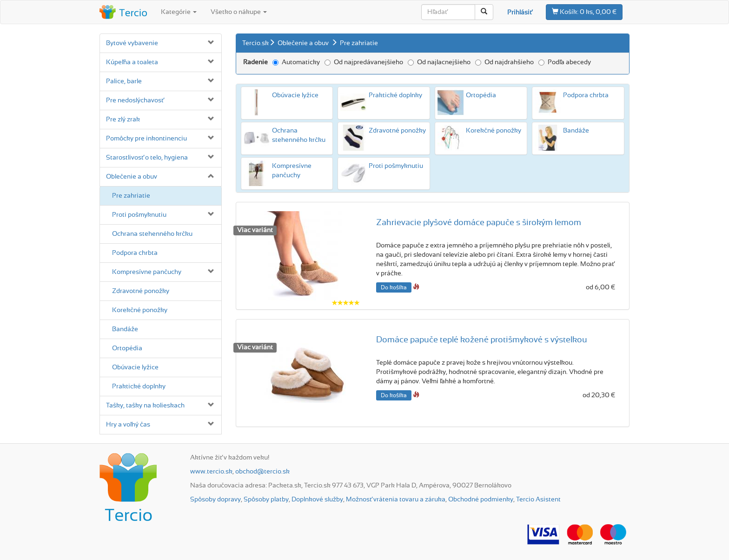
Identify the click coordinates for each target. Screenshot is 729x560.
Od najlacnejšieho (439, 62)
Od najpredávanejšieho (364, 62)
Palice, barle (124, 81)
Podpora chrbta (135, 253)
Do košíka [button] (394, 287)
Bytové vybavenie (132, 43)
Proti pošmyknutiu (139, 215)
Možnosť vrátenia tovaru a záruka (396, 500)
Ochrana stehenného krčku (152, 234)
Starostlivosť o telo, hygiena (147, 158)
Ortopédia (127, 348)
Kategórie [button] (179, 12)
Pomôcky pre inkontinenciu (146, 139)
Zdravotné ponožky (141, 291)
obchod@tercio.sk (262, 472)
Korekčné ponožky (140, 310)
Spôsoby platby (266, 500)
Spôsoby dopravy (215, 500)
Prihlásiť (520, 13)
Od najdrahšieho (504, 62)
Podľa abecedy (565, 62)
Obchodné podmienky (481, 500)
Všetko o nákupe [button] (239, 12)
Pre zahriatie (131, 196)
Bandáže (125, 329)
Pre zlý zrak (123, 120)
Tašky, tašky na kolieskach (145, 406)
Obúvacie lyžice (135, 367)
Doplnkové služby (317, 500)
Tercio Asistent (538, 500)
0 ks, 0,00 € (584, 12)
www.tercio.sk (211, 472)
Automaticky (296, 62)
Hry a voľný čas (128, 425)
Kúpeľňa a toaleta (132, 62)
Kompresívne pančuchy (147, 272)
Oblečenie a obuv (132, 177)
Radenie (255, 62)
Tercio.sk (255, 43)
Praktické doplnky (139, 387)
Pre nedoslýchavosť (135, 100)
